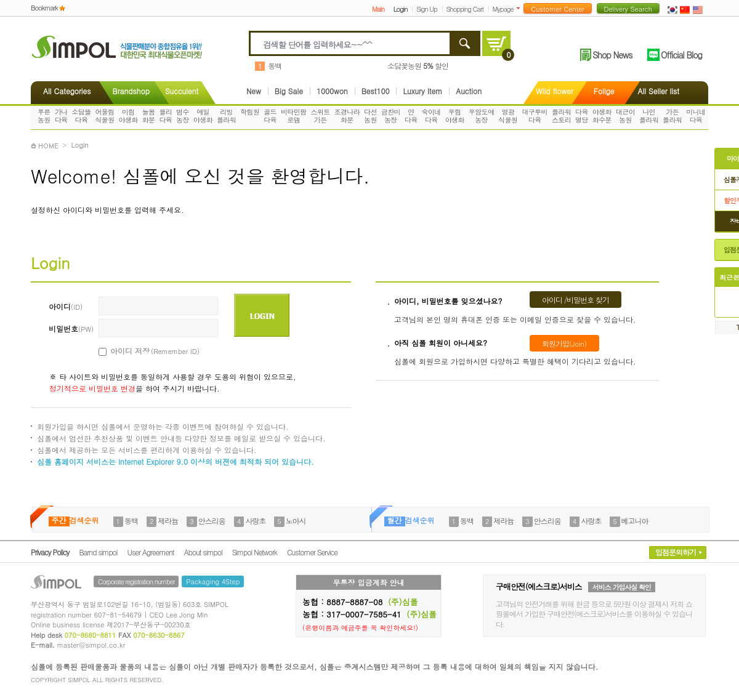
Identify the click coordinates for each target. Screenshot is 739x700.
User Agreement (151, 552)
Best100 (376, 91)
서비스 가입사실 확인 (622, 587)
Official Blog (681, 55)
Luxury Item (422, 91)
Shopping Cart (465, 9)
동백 (275, 66)
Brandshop (131, 91)
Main (378, 9)
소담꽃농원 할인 (418, 66)
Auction (469, 91)
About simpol (203, 552)
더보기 (521, 8)
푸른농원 (44, 116)
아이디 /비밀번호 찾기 (575, 300)
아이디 (66, 306)
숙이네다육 (431, 116)
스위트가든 (320, 116)
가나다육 (61, 116)
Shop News (612, 55)
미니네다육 (696, 116)
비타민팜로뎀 (294, 116)
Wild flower (555, 91)
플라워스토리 (561, 116)
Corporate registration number (136, 581)
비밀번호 (71, 328)
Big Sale (289, 91)
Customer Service (312, 552)
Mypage (503, 9)
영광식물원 (508, 116)
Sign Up (427, 9)
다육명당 (582, 116)
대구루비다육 (535, 116)
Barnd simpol (98, 552)
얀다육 (411, 116)
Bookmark (44, 8)
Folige (604, 91)
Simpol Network (255, 552)
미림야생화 (128, 116)
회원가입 (564, 343)
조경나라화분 (347, 116)
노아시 (296, 521)
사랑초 (255, 521)
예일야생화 (203, 116)
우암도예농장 (482, 116)
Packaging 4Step (213, 581)
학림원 (250, 112)
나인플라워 (649, 116)
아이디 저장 (141, 351)
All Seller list (659, 91)
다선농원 (370, 116)
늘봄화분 (149, 116)
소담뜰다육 (81, 116)
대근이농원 (625, 116)
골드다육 (270, 116)
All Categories (67, 91)
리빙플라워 (226, 116)
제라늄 (168, 521)
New (254, 91)
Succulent (182, 91)
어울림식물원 (104, 116)
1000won (332, 91)
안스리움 (212, 521)
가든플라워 (672, 116)
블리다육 (165, 116)
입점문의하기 (676, 552)
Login (401, 9)
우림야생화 (455, 116)
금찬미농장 (391, 116)
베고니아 (635, 521)
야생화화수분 (602, 116)
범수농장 (183, 116)
